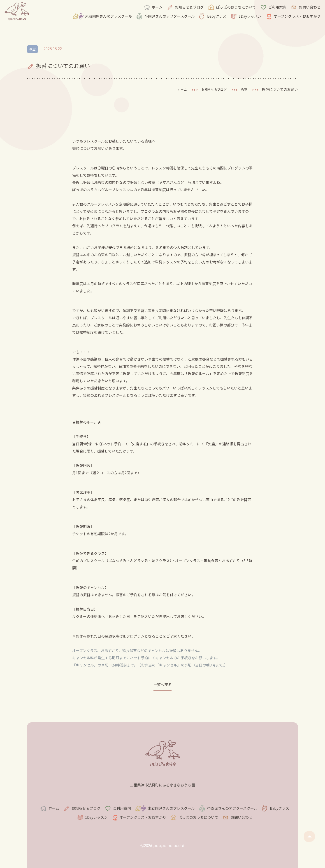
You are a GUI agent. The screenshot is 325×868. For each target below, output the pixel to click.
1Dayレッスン (250, 16)
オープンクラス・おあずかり (297, 16)
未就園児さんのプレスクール (109, 16)
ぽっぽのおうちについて (236, 7)
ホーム (157, 7)
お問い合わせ (310, 7)
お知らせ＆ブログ (189, 7)
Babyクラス (217, 16)
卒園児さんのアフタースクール (170, 16)
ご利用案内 (277, 7)
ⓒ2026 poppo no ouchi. (162, 846)
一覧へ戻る (162, 686)
